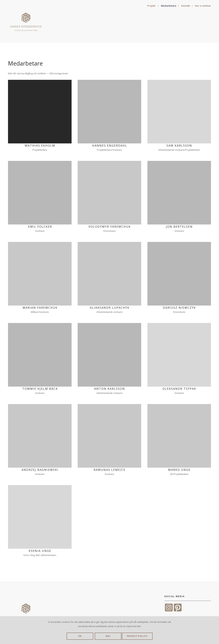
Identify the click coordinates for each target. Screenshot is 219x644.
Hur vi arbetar (203, 6)
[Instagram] (169, 611)
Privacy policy (137, 636)
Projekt (151, 6)
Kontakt (186, 6)
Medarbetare (169, 6)
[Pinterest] (178, 611)
